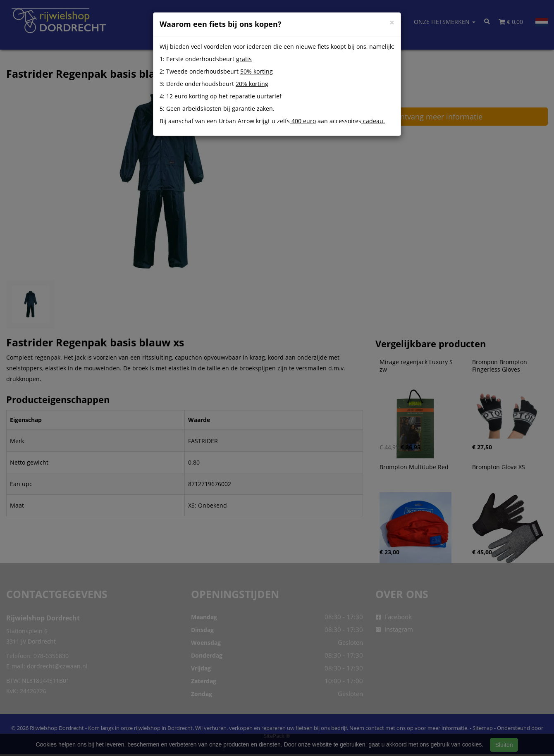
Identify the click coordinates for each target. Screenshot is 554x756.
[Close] (392, 23)
